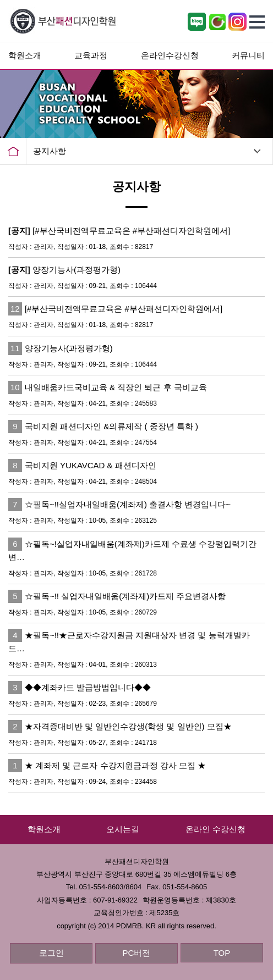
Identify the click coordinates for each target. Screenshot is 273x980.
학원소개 (25, 55)
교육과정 (91, 55)
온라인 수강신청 (215, 829)
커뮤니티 (248, 55)
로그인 (51, 953)
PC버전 (137, 953)
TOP (222, 953)
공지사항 (50, 151)
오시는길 (123, 829)
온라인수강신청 (170, 55)
